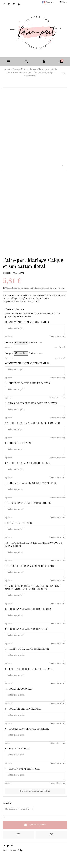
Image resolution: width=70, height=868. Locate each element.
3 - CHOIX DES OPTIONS (19, 443)
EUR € (63, 2)
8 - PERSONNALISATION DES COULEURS (28, 609)
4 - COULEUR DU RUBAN (19, 689)
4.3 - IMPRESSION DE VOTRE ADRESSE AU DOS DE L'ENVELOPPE (34, 545)
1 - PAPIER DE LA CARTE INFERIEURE (27, 649)
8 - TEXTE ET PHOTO (17, 749)
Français (49, 2)
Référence (8, 273)
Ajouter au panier (35, 825)
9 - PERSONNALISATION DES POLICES (27, 629)
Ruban (13, 850)
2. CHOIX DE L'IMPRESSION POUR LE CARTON (31, 404)
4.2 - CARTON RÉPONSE (18, 523)
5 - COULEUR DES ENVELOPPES (23, 709)
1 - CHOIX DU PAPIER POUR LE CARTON (28, 383)
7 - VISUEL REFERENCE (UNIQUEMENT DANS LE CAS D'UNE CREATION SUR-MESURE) (33, 588)
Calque (21, 850)
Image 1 (9, 343)
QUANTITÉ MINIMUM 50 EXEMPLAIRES (27, 322)
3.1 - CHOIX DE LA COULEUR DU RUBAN (28, 463)
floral (6, 850)
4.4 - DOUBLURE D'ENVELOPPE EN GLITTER (30, 566)
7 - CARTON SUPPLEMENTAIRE (23, 769)
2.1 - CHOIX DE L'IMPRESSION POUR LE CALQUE (32, 423)
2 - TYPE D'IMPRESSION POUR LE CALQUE (29, 669)
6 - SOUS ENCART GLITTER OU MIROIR (27, 729)
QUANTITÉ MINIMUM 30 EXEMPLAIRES (27, 364)
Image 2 (9, 353)
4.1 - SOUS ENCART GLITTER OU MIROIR (28, 503)
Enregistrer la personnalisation (35, 791)
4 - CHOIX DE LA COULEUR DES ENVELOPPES (31, 483)
